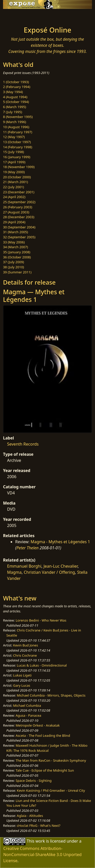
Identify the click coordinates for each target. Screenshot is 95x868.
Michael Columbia (27, 705)
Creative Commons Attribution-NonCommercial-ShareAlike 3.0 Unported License (42, 855)
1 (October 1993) (16, 82)
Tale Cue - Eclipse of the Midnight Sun (45, 770)
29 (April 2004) (14, 222)
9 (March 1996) (15, 122)
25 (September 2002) (19, 202)
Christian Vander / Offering (49, 572)
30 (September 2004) (19, 227)
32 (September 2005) (19, 237)
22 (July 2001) (14, 187)
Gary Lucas (22, 685)
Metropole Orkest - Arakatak (38, 725)
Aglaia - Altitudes (30, 816)
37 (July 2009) (14, 262)
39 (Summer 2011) (17, 272)
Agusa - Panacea (29, 715)
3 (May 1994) (13, 92)
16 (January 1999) (17, 157)
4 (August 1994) (15, 97)
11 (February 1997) (18, 132)
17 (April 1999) (14, 162)
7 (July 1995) (13, 112)
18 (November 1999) (19, 167)
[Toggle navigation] (16, 16)
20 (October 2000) (17, 177)
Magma (14, 572)
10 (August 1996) (16, 127)
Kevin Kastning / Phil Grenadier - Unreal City (51, 790)
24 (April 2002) (14, 197)
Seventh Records (23, 444)
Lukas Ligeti (22, 675)
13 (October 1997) (17, 142)
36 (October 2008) (17, 257)
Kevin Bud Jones (26, 645)
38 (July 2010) (14, 267)
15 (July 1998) (14, 152)
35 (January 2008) (17, 252)
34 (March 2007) (15, 247)
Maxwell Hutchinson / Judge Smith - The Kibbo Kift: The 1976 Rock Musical (47, 748)
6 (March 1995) (15, 107)
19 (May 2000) (14, 172)
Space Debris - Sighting (34, 781)
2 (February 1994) (17, 87)
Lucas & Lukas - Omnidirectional (42, 665)
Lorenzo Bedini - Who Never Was (41, 620)
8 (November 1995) (18, 117)
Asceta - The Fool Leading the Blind (43, 735)
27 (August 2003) (16, 212)
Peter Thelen (28, 548)
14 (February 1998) (18, 147)
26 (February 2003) (18, 207)
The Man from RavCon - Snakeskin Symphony (51, 760)
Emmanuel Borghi (24, 566)
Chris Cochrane (25, 655)
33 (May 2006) (14, 242)
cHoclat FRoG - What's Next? (39, 826)
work (40, 841)
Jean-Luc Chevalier (61, 566)
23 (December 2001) (19, 192)
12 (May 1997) (14, 137)
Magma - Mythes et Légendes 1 (60, 542)
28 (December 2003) (19, 217)
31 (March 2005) (15, 232)
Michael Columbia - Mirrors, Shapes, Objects (51, 695)
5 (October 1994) (16, 102)
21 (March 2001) (15, 182)
